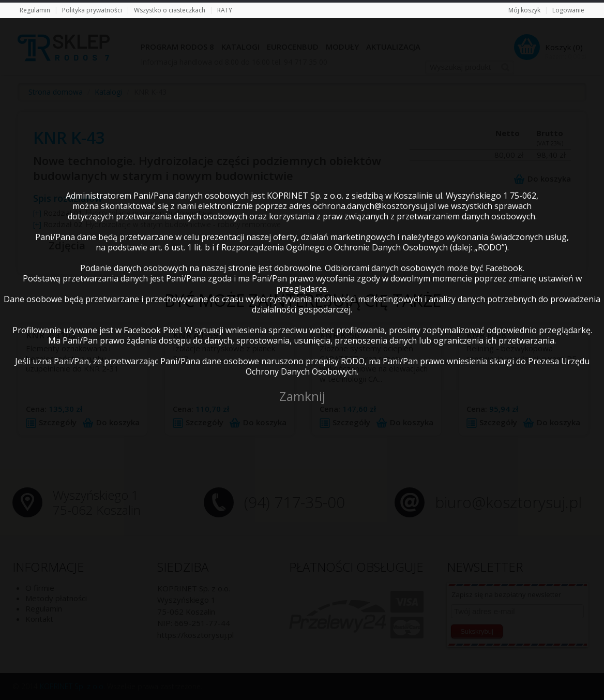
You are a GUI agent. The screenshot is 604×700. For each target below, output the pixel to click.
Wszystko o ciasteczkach (170, 10)
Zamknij (302, 396)
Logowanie (568, 10)
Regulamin (35, 10)
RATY (225, 10)
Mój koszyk (524, 10)
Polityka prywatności (92, 10)
